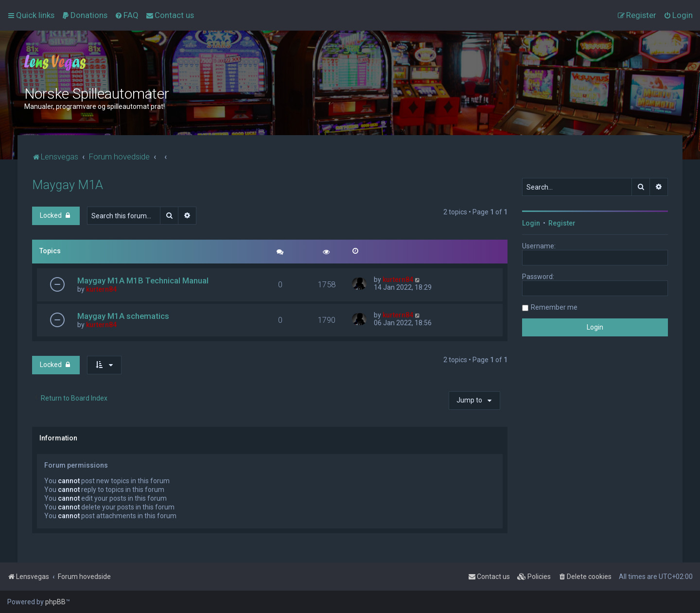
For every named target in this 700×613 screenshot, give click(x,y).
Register (562, 223)
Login (531, 223)
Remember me (554, 307)
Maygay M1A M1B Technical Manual (143, 280)
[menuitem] (85, 15)
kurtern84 (101, 289)
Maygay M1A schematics (123, 316)
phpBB (55, 602)
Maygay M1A (68, 185)
